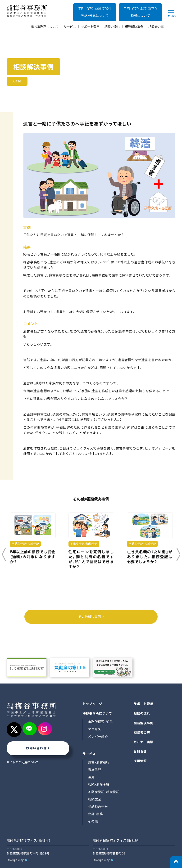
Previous (4, 554)
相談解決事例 (144, 712)
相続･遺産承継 (99, 774)
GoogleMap (16, 849)
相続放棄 (95, 789)
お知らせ (140, 741)
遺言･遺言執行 (99, 752)
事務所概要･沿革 (100, 711)
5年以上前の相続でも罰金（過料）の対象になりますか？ (33, 557)
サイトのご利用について (23, 752)
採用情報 (140, 750)
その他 (93, 811)
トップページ (92, 693)
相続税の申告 (98, 796)
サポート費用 (144, 693)
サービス (89, 743)
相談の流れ (142, 703)
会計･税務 (95, 803)
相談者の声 (142, 722)
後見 (91, 767)
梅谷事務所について (97, 703)
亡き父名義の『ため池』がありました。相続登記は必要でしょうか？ (150, 557)
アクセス (94, 719)
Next (178, 554)
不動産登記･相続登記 (104, 781)
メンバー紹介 (98, 726)
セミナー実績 (144, 731)
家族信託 (95, 759)
